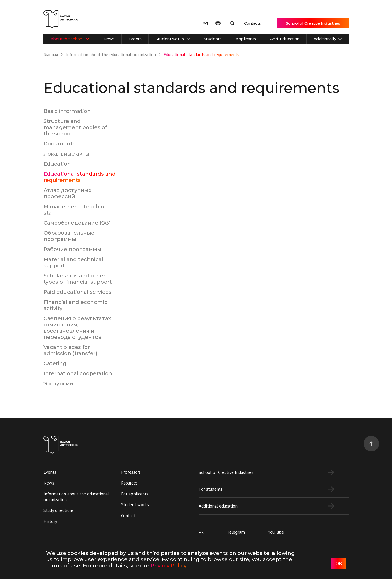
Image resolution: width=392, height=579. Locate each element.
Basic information (67, 111)
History (50, 521)
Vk (201, 532)
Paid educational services (77, 292)
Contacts (252, 23)
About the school (70, 39)
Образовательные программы (69, 236)
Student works (172, 39)
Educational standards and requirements (80, 177)
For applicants (135, 494)
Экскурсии (58, 384)
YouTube (276, 532)
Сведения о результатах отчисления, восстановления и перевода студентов (77, 328)
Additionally (328, 39)
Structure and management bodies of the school (75, 127)
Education (57, 164)
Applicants (246, 39)
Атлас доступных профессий (67, 193)
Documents (60, 144)
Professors (131, 472)
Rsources (129, 483)
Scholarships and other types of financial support (78, 279)
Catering (55, 363)
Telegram (236, 532)
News (109, 39)
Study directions (59, 510)
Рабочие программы (72, 249)
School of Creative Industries (313, 23)
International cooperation (78, 373)
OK (339, 563)
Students (213, 39)
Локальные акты (66, 154)
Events (135, 39)
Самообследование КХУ (77, 223)
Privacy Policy (169, 566)
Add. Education (285, 39)
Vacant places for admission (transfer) (70, 350)
